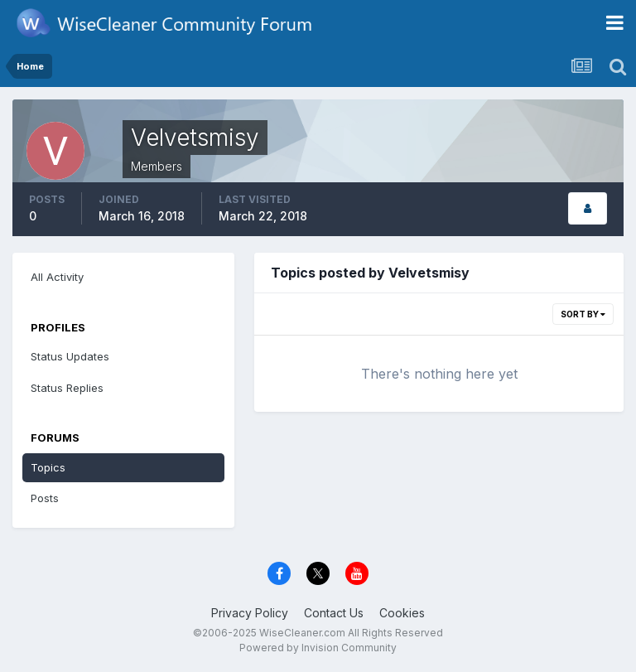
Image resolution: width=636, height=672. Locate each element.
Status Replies (67, 388)
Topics (48, 467)
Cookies (402, 613)
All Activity (57, 277)
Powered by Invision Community (318, 648)
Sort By (583, 314)
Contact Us (334, 613)
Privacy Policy (250, 613)
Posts (45, 498)
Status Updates (70, 356)
